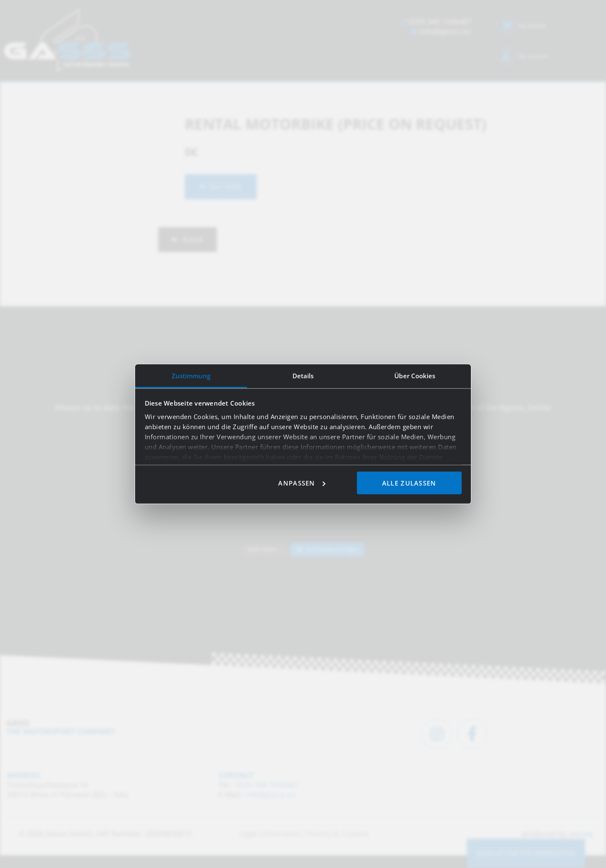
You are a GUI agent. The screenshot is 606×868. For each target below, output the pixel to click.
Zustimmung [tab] (191, 375)
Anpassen (302, 483)
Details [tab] (303, 375)
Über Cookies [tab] (415, 375)
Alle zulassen (409, 483)
